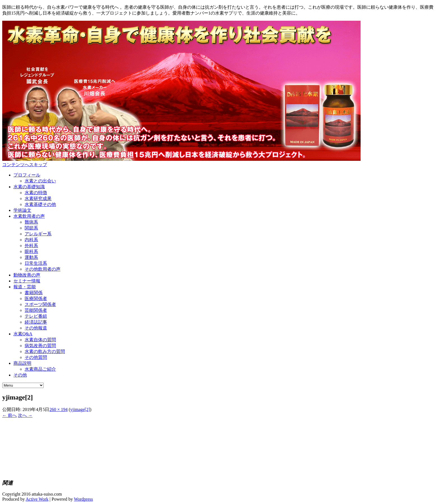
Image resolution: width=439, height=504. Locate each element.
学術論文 (22, 210)
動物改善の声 (27, 275)
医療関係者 (36, 299)
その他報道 (36, 328)
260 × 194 (58, 409)
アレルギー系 (38, 234)
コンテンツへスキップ (25, 165)
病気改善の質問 (40, 346)
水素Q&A (23, 334)
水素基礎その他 (40, 204)
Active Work (37, 499)
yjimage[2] (80, 409)
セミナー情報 (27, 281)
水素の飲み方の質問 (45, 351)
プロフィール (27, 175)
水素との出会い (40, 181)
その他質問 (36, 357)
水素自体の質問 (40, 340)
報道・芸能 (25, 287)
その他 (20, 375)
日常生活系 (36, 263)
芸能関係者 (36, 310)
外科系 (31, 246)
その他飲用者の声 (43, 269)
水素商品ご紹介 (40, 369)
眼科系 (31, 251)
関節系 (31, 228)
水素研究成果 (38, 198)
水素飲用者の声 (29, 216)
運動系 (31, 257)
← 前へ (10, 415)
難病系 (31, 222)
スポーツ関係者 (40, 304)
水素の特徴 (36, 193)
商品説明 (22, 363)
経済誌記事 (36, 322)
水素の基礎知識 (29, 187)
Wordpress (83, 499)
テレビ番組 (36, 316)
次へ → (25, 415)
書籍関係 (34, 293)
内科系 (31, 240)
